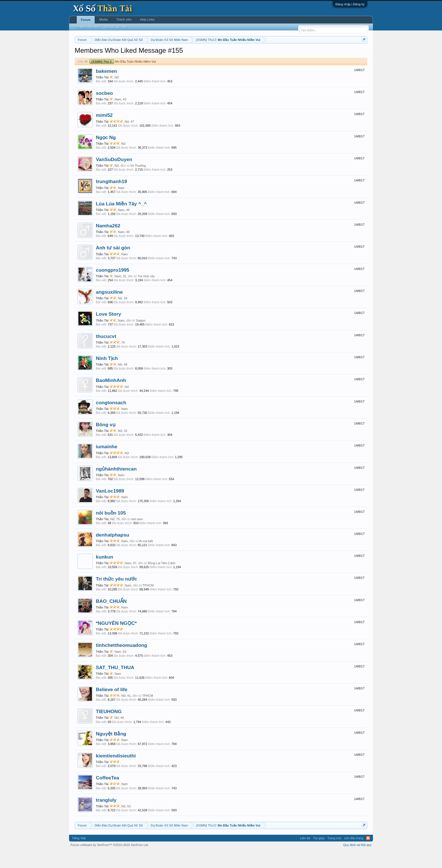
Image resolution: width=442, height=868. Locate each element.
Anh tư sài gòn (113, 265)
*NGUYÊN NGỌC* (116, 640)
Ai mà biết (146, 558)
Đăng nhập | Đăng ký (350, 4)
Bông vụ (106, 441)
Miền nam (86, 54)
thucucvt (106, 353)
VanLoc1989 (110, 508)
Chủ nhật (240, 54)
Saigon (141, 337)
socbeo (104, 110)
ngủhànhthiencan (116, 486)
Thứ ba (165, 54)
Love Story (109, 331)
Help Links (147, 19)
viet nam (137, 536)
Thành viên (124, 19)
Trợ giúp (319, 855)
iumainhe (107, 464)
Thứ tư (178, 54)
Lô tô (308, 54)
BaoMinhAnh (111, 397)
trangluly (106, 817)
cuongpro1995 (112, 287)
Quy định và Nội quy (358, 862)
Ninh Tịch (107, 375)
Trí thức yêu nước (117, 596)
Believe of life (112, 706)
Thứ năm (193, 54)
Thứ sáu (209, 54)
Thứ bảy (224, 54)
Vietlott (137, 54)
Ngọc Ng (106, 154)
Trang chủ (334, 855)
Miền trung (121, 54)
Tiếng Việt (79, 855)
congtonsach (111, 419)
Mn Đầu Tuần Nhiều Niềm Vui (123, 78)
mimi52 (104, 132)
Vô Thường (138, 183)
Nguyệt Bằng (111, 751)
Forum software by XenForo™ (110, 862)
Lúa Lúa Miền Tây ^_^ (121, 221)
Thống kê (257, 54)
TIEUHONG (109, 728)
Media (103, 19)
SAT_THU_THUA (115, 684)
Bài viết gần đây (116, 27)
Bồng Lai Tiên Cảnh (161, 580)
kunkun (105, 574)
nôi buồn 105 (111, 530)
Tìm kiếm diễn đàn (87, 27)
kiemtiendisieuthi (116, 773)
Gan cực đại (276, 54)
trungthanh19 (111, 199)
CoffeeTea (108, 795)
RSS (368, 855)
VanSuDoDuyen (114, 176)
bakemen (106, 88)
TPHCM (148, 602)
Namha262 (108, 243)
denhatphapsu (112, 552)
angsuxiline (109, 309)
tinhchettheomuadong (121, 662)
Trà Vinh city (146, 293)
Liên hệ (305, 855)
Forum (86, 20)
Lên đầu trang (354, 855)
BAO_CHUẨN (111, 618)
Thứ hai (151, 54)
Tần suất (294, 54)
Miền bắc (103, 54)
